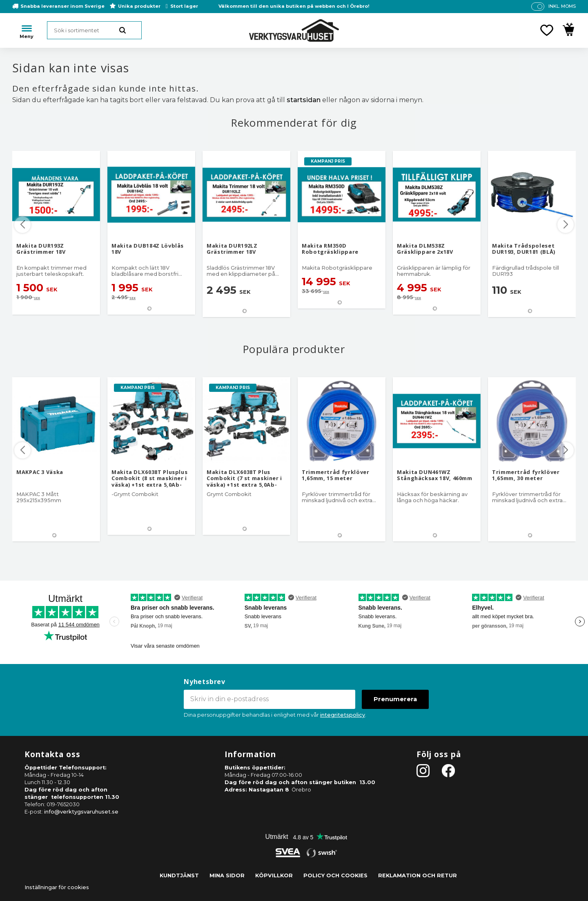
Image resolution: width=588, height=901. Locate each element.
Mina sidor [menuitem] (227, 875)
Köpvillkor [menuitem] (274, 875)
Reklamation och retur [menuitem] (418, 875)
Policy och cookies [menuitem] (335, 875)
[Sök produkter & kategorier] (94, 30)
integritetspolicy (343, 715)
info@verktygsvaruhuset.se (81, 812)
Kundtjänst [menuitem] (179, 875)
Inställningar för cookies (57, 887)
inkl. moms (562, 6)
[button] (547, 30)
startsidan (304, 100)
